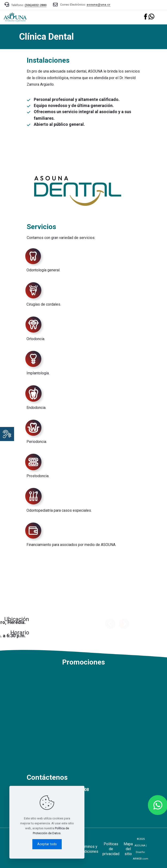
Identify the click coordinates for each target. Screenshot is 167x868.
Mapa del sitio (128, 849)
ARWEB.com (141, 859)
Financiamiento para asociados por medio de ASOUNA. (71, 545)
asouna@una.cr (99, 5)
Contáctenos (47, 777)
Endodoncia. (36, 408)
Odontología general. (43, 270)
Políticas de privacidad (111, 849)
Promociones (83, 662)
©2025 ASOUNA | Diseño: (141, 849)
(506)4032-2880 (36, 5)
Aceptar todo (47, 844)
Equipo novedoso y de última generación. (74, 106)
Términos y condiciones (88, 849)
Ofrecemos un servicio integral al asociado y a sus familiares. (82, 115)
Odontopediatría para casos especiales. (59, 510)
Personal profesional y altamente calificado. (77, 99)
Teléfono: (29, 5)
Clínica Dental (46, 37)
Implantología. (38, 373)
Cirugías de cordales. (44, 304)
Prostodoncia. (38, 476)
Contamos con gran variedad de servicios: (61, 238)
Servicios (41, 227)
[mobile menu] (161, 17)
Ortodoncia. (36, 339)
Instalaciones (48, 60)
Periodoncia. (37, 442)
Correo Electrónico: (85, 5)
